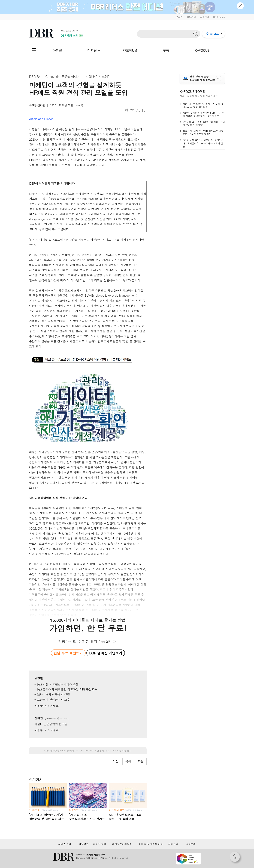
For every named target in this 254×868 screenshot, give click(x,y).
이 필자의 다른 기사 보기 (47, 706)
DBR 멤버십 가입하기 (106, 653)
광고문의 (191, 844)
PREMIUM (130, 50)
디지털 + (94, 50)
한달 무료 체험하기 (68, 653)
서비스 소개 (65, 844)
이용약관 (84, 844)
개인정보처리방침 (122, 844)
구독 (166, 50)
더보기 (126, 110)
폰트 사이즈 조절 (138, 110)
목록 (128, 761)
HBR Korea (219, 17)
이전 (116, 761)
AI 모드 (214, 34)
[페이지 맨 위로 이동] (236, 858)
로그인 (179, 17)
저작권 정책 (100, 844)
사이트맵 (173, 844)
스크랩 (144, 110)
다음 (141, 761)
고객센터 (204, 17)
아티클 (57, 50)
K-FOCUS (202, 50)
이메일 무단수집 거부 (151, 844)
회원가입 (191, 17)
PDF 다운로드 (132, 110)
